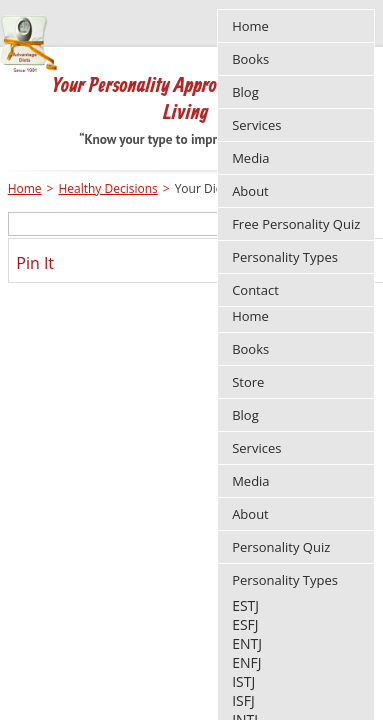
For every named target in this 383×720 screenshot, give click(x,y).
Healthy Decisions (107, 188)
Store (248, 382)
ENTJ (247, 643)
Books (250, 349)
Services (256, 448)
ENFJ (246, 662)
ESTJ (245, 605)
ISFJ (243, 700)
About (250, 514)
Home (250, 316)
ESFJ (245, 624)
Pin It (35, 263)
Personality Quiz (281, 547)
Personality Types (285, 580)
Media (250, 481)
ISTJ (243, 681)
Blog (245, 415)
